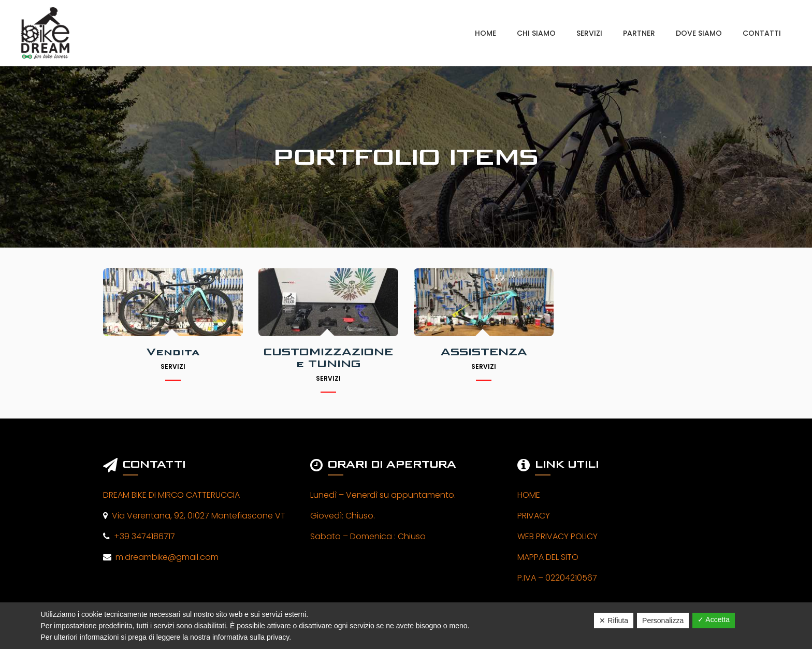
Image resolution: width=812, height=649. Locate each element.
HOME (485, 33)
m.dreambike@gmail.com (165, 557)
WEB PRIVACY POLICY (557, 536)
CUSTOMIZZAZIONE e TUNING (328, 358)
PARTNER (639, 33)
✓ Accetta (714, 619)
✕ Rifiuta (614, 621)
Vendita (173, 352)
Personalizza (663, 621)
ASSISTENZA (484, 352)
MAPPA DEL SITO (548, 557)
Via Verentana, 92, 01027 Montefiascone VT (197, 516)
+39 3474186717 (142, 536)
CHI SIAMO (536, 33)
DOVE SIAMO (699, 33)
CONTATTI (762, 33)
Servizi (173, 366)
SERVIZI (589, 33)
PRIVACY (534, 516)
